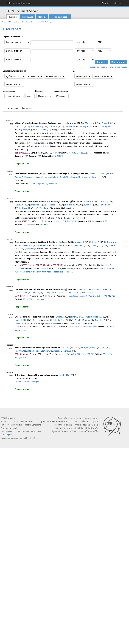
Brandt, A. (90, 123)
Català (67, 421)
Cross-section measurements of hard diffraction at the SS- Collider (45, 242)
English (94, 421)
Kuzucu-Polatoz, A (22, 293)
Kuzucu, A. (19, 126)
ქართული (60, 428)
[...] (83, 218)
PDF (26, 156)
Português (93, 428)
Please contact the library (46, 272)
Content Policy (15, 425)
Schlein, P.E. (70, 126)
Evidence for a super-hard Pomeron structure (34, 317)
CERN (20, 3)
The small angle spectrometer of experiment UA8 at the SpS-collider (45, 289)
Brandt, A (94, 174)
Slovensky (66, 431)
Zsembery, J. (45, 130)
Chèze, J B (86, 177)
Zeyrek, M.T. (88, 126)
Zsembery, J (97, 177)
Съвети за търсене (98, 67)
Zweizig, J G (75, 177)
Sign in (106, 3)
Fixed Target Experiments (31, 22)
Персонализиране (60, 17)
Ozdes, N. (53, 126)
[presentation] (64, 123)
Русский (56, 431)
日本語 (95, 425)
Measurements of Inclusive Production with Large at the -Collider (48, 201)
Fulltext (18, 382)
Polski (84, 428)
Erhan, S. (105, 123)
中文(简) (85, 431)
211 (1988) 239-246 (80, 354)
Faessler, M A (64, 375)
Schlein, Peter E (52, 177)
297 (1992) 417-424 (82, 327)
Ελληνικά (85, 421)
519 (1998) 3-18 (45, 184)
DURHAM (59, 156)
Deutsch (75, 421)
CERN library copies (37, 299)
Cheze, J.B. (26, 130)
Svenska (76, 431)
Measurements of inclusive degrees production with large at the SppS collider (51, 174)
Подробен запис (22, 164)
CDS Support (6, 435)
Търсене (13, 17)
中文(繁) (94, 431)
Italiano (86, 425)
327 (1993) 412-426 (92, 296)
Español (59, 425)
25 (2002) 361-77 (80, 153)
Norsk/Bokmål (73, 428)
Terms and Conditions (32, 425)
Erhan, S (102, 174)
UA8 (42, 22)
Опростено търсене (119, 67)
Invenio (15, 428)
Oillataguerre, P (50, 293)
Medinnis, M (29, 177)
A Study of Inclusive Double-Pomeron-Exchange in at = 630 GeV (49, 123)
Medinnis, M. (36, 126)
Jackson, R (107, 289)
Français (68, 425)
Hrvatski (77, 425)
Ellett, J (90, 289)
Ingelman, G (103, 348)
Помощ (42, 17)
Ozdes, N (40, 177)
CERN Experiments (14, 22)
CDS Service (19, 431)
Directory (118, 3)
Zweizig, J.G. (106, 126)
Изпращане (28, 17)
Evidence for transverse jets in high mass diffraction (37, 348)
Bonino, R (66, 348)
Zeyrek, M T (64, 177)
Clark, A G (67, 351)
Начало (4, 22)
